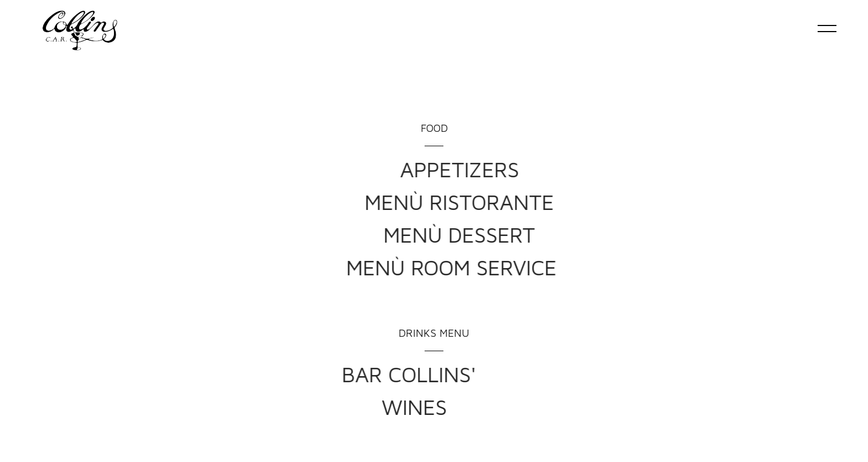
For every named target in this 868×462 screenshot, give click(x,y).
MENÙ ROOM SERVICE (530, 267)
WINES (331, 407)
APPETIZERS (552, 169)
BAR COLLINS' (316, 374)
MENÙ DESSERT (552, 234)
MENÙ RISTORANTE (552, 202)
